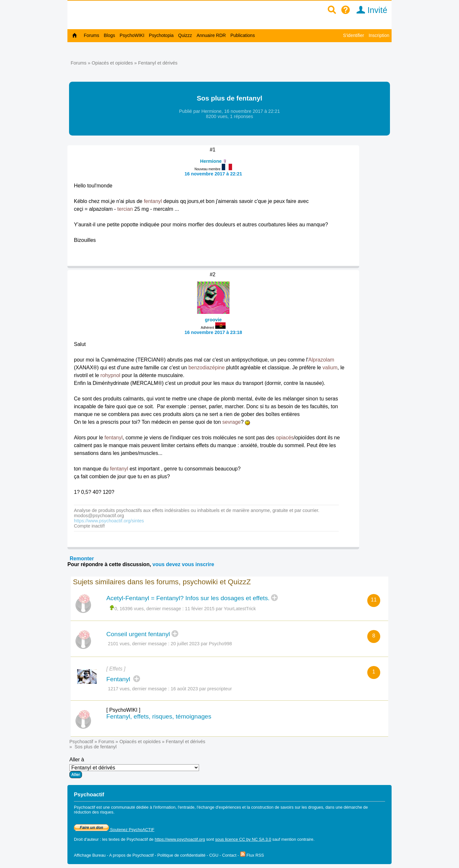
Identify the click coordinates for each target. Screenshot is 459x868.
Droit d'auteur (86, 839)
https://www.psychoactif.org (180, 839)
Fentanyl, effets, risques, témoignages (159, 716)
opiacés (285, 438)
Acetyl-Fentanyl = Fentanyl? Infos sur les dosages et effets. (188, 598)
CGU (214, 855)
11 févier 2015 (200, 609)
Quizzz (185, 35)
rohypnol (110, 375)
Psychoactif (81, 742)
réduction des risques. (94, 812)
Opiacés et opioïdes (112, 63)
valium (330, 368)
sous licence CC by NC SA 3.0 (243, 839)
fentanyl (153, 201)
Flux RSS (252, 855)
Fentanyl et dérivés (158, 63)
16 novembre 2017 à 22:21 (213, 174)
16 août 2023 (184, 689)
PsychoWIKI (132, 35)
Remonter (82, 559)
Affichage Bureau (90, 855)
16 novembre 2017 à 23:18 (213, 332)
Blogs (109, 35)
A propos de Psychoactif (131, 855)
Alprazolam (321, 360)
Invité (370, 10)
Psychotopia (161, 35)
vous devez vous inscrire (183, 564)
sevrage (232, 422)
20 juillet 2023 (185, 644)
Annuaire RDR (211, 35)
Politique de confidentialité (181, 855)
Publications (243, 35)
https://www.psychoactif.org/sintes (109, 521)
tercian (125, 209)
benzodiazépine (206, 368)
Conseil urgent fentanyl (138, 634)
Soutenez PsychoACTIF (114, 830)
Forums (92, 35)
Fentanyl (119, 679)
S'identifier (353, 35)
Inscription (379, 35)
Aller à (134, 767)
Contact (229, 855)
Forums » (81, 63)
